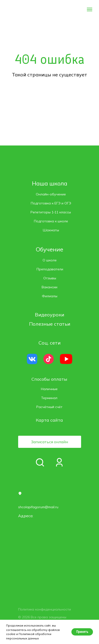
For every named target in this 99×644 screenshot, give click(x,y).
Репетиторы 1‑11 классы (51, 212)
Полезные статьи (50, 324)
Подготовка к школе (51, 221)
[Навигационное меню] (90, 9)
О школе (50, 260)
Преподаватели (50, 269)
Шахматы (51, 230)
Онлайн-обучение (51, 194)
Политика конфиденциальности (45, 609)
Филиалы (50, 296)
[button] (50, 442)
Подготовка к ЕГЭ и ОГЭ (51, 203)
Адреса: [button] (26, 516)
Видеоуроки (49, 315)
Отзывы (50, 278)
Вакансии (49, 287)
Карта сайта (49, 420)
